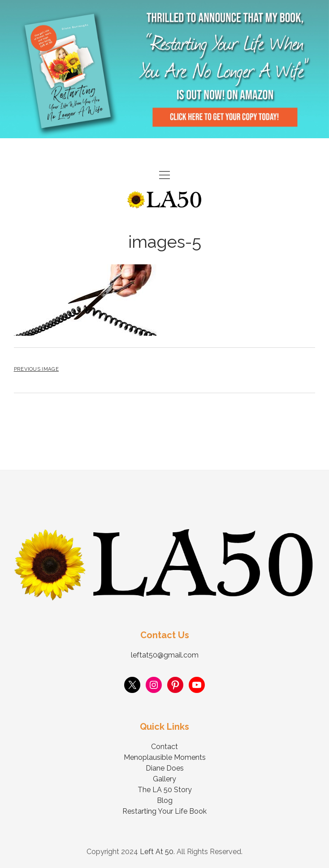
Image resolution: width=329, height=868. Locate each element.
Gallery (164, 779)
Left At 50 (157, 852)
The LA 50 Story (165, 790)
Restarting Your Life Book (164, 811)
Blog (165, 800)
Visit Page (164, 69)
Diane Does (165, 768)
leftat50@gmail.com (165, 655)
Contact (164, 747)
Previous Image (36, 369)
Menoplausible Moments (165, 757)
